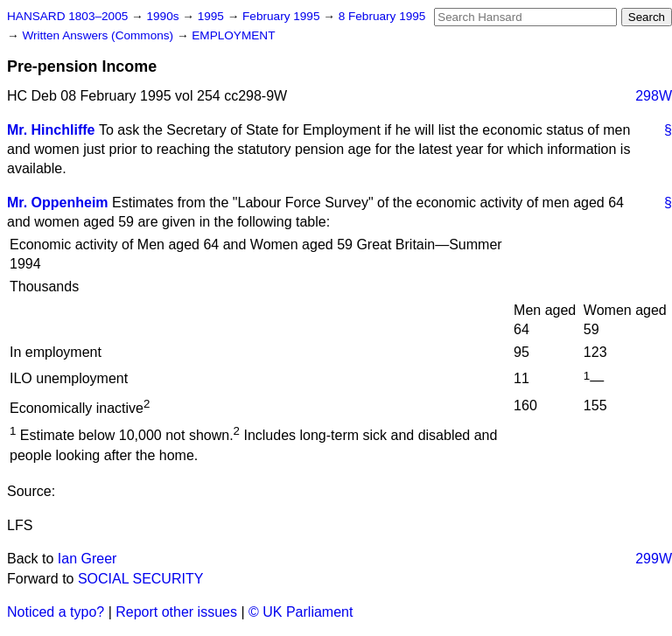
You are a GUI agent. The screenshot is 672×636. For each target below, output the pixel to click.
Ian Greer (87, 559)
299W (654, 559)
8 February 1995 (382, 16)
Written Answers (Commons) (99, 35)
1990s (164, 16)
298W (654, 96)
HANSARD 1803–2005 (67, 16)
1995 (213, 16)
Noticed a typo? (56, 612)
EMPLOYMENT (233, 35)
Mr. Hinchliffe (51, 130)
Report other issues (176, 612)
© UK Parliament (301, 612)
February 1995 (283, 16)
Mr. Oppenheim (58, 203)
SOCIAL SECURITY (140, 579)
